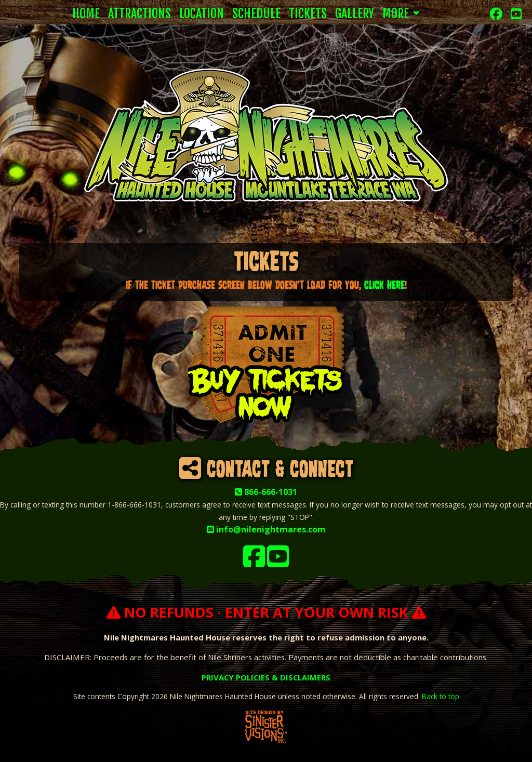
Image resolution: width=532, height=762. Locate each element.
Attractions (139, 14)
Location (202, 14)
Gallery (355, 14)
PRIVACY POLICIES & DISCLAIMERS (266, 677)
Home (86, 14)
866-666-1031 (266, 492)
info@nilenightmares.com (266, 529)
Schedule (256, 14)
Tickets (308, 14)
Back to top (441, 696)
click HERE (384, 285)
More (396, 14)
